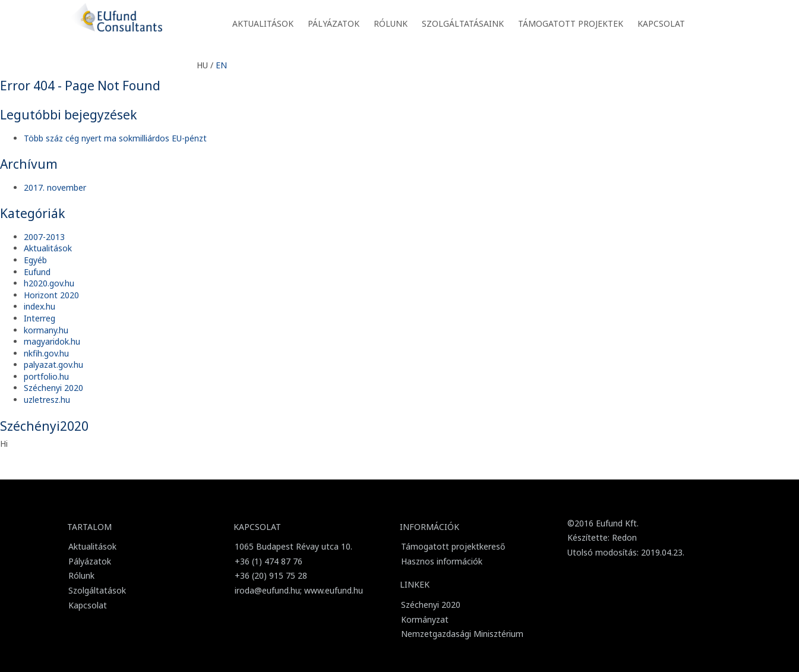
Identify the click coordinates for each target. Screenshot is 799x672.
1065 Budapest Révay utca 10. (293, 546)
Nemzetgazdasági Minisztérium (462, 634)
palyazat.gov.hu (53, 365)
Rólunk (391, 23)
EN (221, 65)
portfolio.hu (46, 376)
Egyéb (35, 260)
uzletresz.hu (47, 400)
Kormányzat (425, 619)
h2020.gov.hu (49, 283)
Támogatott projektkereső (453, 546)
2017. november (55, 187)
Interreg (40, 318)
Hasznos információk (442, 561)
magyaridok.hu (52, 341)
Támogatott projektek (571, 23)
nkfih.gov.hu (46, 353)
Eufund (37, 272)
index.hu (40, 306)
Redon (624, 537)
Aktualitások (263, 23)
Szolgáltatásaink (463, 23)
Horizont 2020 (51, 295)
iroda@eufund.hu (267, 590)
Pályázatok (334, 23)
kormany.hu (46, 330)
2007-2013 (44, 237)
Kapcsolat (661, 23)
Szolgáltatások (97, 590)
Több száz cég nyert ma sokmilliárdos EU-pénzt (115, 138)
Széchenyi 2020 (53, 388)
